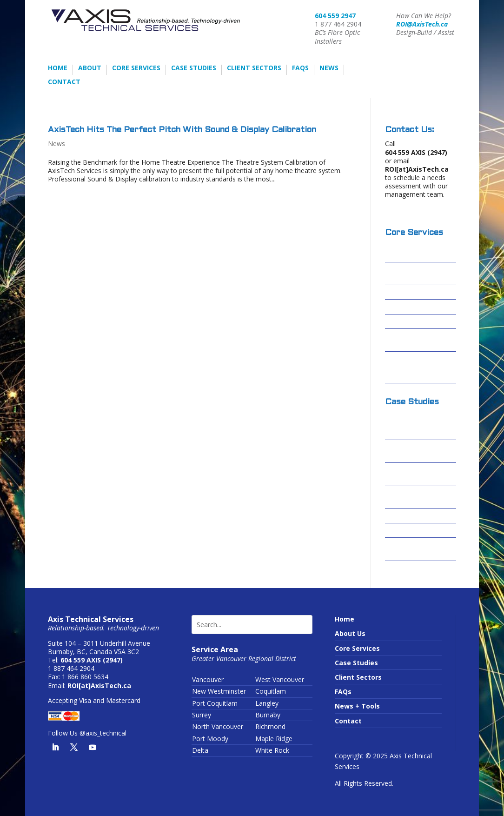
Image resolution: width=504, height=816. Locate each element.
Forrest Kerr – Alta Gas (416, 498)
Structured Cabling (417, 292)
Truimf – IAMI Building (408, 549)
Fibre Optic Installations (406, 274)
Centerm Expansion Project (418, 474)
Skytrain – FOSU (411, 516)
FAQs (300, 68)
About (90, 68)
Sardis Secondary (414, 531)
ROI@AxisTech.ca (422, 24)
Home (58, 68)
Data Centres (407, 307)
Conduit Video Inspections (408, 340)
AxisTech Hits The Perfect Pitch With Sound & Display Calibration (182, 130)
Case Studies (194, 68)
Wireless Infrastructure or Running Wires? (414, 367)
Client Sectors (254, 68)
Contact (64, 82)
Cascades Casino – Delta (416, 451)
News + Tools (357, 706)
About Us (350, 633)
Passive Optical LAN (418, 322)
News (329, 68)
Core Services (136, 68)
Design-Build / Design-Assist (408, 251)
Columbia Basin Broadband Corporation (411, 424)
